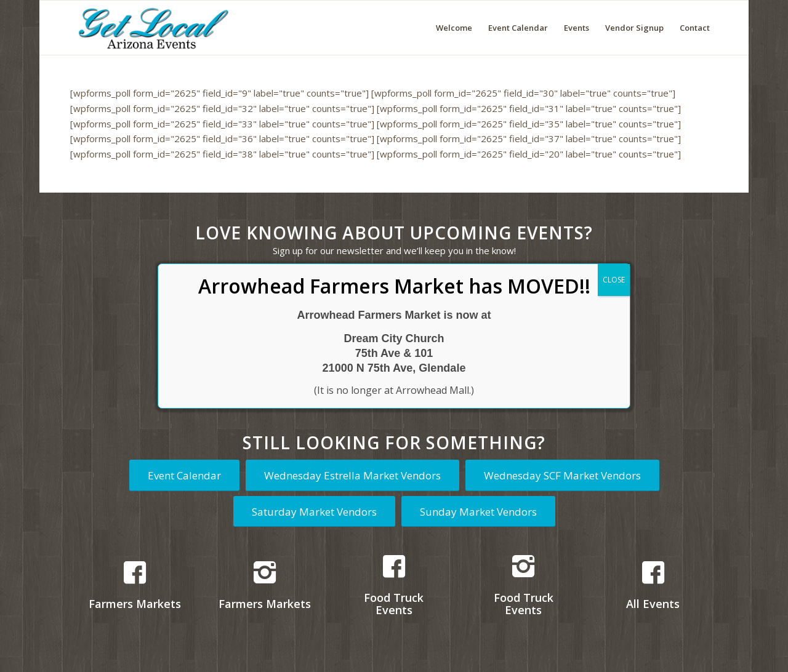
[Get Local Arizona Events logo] (151, 28)
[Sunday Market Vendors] (478, 511)
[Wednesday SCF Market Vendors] (562, 475)
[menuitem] (454, 28)
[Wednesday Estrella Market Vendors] (352, 475)
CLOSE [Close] (614, 280)
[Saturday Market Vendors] (314, 511)
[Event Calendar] (184, 475)
